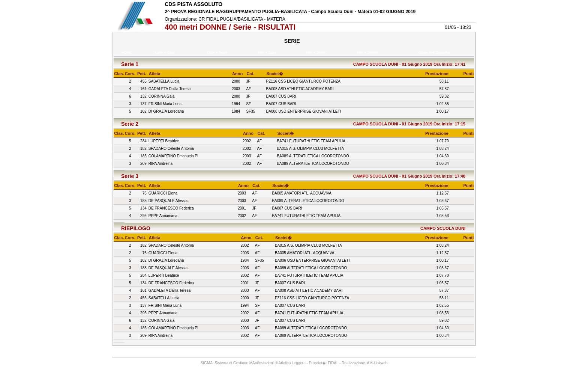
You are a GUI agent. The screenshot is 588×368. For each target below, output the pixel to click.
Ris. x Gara (268, 53)
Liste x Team (218, 53)
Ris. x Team (317, 53)
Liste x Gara (166, 53)
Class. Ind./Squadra (435, 53)
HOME (127, 53)
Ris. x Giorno (369, 53)
